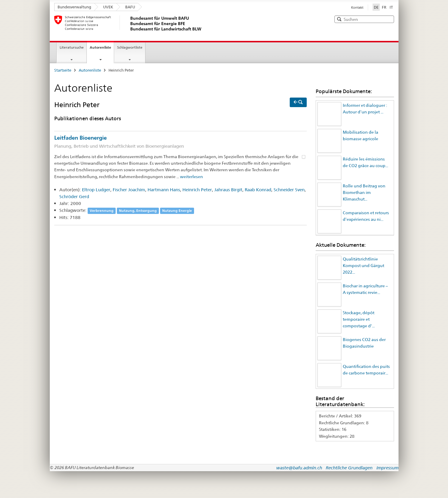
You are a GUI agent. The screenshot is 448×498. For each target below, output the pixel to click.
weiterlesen (192, 177)
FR (384, 7)
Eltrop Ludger (96, 190)
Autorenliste (100, 47)
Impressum (387, 468)
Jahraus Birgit (228, 190)
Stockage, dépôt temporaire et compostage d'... (359, 319)
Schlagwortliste (130, 47)
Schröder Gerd (74, 196)
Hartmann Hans (164, 190)
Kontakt (357, 7)
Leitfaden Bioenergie (181, 142)
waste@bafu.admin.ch (299, 468)
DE (377, 7)
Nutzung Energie (177, 211)
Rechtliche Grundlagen (349, 468)
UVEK (108, 7)
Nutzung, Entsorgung (138, 211)
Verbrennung (102, 211)
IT (391, 7)
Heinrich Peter (197, 190)
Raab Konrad (258, 190)
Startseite (63, 70)
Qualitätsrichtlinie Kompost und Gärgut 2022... (363, 266)
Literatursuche (72, 47)
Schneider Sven (289, 190)
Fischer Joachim (129, 190)
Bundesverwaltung (74, 7)
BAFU (130, 7)
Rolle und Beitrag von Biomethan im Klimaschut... (364, 193)
